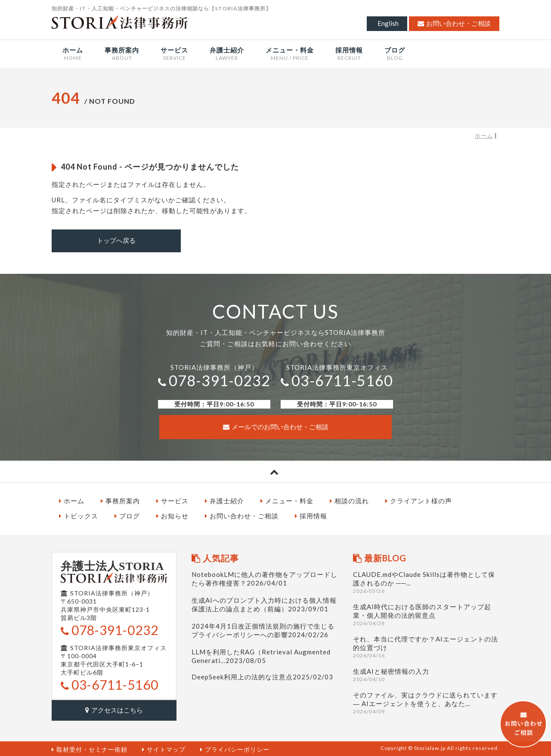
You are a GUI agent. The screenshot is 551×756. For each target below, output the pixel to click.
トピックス (79, 515)
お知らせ (172, 515)
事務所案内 (120, 500)
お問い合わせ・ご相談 (454, 23)
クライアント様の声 (419, 500)
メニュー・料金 (287, 500)
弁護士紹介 (224, 500)
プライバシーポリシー (235, 748)
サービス (172, 500)
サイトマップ (164, 748)
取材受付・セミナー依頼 (90, 748)
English (388, 23)
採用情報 (311, 515)
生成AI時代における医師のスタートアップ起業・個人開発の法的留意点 (426, 614)
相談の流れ (349, 500)
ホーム (484, 136)
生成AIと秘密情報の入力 (426, 674)
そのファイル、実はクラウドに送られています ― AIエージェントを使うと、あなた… (426, 702)
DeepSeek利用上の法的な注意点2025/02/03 (262, 676)
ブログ (127, 515)
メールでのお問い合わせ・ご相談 (276, 426)
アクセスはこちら (114, 709)
